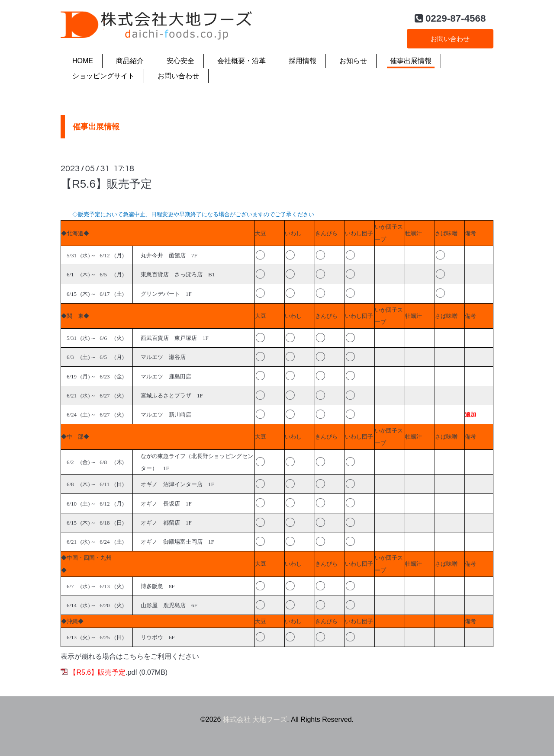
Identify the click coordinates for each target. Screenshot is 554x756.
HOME (83, 61)
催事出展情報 (411, 61)
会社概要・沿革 (242, 61)
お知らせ (353, 61)
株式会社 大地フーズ (255, 719)
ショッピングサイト (103, 76)
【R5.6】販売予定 (106, 184)
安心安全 (180, 61)
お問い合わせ (450, 38)
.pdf (103, 672)
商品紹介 (130, 61)
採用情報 (303, 61)
